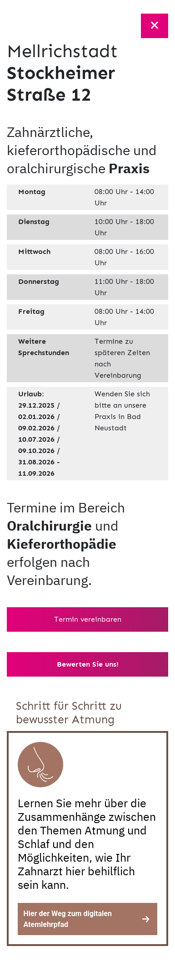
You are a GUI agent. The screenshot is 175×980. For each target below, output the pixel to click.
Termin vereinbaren (88, 619)
